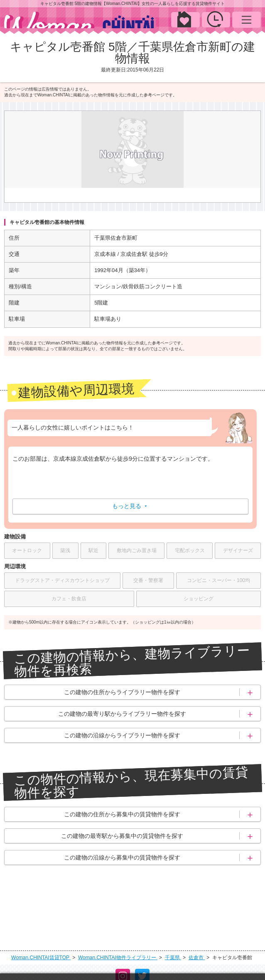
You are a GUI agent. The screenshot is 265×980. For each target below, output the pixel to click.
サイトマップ (207, 962)
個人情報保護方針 (100, 962)
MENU (247, 19)
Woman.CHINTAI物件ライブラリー (118, 906)
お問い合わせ (156, 962)
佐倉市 (197, 906)
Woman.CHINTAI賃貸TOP (41, 906)
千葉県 (173, 906)
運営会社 (50, 962)
